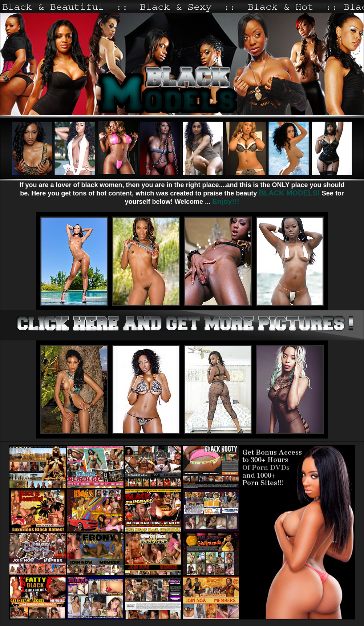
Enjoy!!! (226, 201)
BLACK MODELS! (290, 193)
